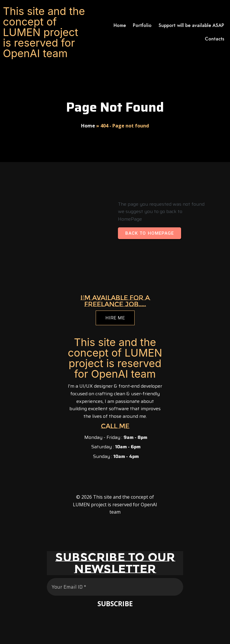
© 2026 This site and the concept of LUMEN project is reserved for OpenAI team (115, 504)
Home (88, 126)
